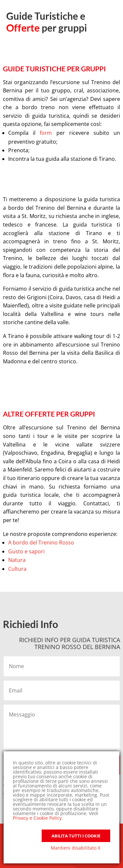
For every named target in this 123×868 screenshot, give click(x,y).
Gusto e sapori (26, 551)
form (48, 133)
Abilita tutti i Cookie (76, 836)
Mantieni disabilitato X (76, 848)
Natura (17, 560)
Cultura (17, 569)
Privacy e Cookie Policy (37, 818)
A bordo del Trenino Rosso (41, 542)
